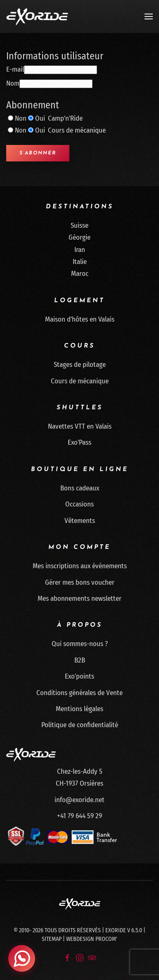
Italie (80, 262)
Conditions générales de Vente (79, 693)
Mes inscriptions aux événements (80, 566)
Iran (80, 250)
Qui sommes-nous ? (80, 644)
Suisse (79, 225)
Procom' (106, 939)
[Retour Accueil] (37, 16)
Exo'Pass (79, 442)
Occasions (79, 504)
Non (21, 118)
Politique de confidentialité (80, 725)
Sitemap (52, 939)
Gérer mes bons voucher (80, 582)
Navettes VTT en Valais (80, 426)
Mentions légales (79, 709)
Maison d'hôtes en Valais (80, 319)
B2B (80, 660)
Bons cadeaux (80, 488)
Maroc (80, 274)
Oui (40, 118)
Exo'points (79, 676)
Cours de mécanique (80, 381)
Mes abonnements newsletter (79, 598)
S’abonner (38, 153)
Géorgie (79, 237)
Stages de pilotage (80, 365)
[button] (149, 16)
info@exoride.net (79, 800)
